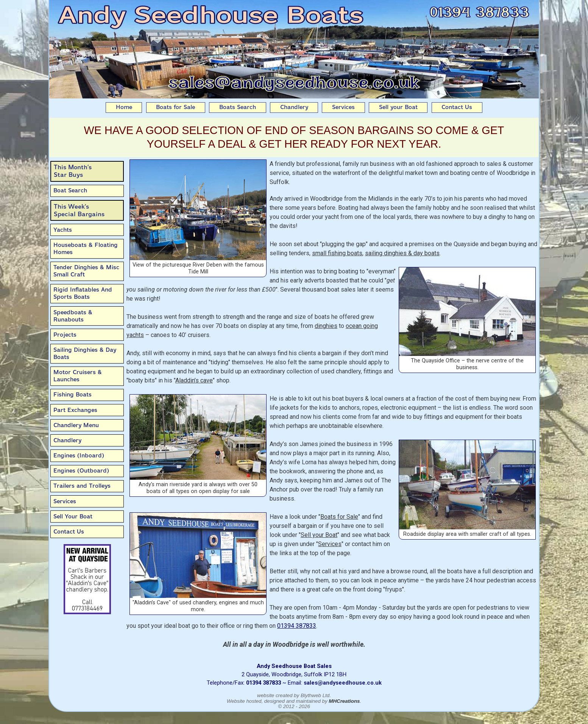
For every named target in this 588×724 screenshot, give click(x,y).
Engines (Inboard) (79, 456)
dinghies (326, 326)
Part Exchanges (75, 410)
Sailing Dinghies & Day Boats (85, 353)
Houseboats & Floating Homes (86, 249)
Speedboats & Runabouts (73, 316)
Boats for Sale (175, 107)
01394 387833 (297, 626)
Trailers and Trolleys (82, 486)
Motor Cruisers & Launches (78, 376)
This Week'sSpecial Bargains (79, 210)
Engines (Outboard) (81, 471)
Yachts (63, 230)
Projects (65, 335)
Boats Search (238, 107)
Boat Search (70, 190)
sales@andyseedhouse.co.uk (343, 683)
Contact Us (457, 107)
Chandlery (294, 107)
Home (124, 107)
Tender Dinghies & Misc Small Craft (86, 271)
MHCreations (344, 701)
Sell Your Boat (73, 516)
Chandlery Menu (76, 425)
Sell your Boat (398, 107)
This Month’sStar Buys (73, 171)
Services (343, 107)
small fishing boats (337, 253)
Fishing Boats (73, 395)
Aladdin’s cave (194, 380)
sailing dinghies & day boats (402, 253)
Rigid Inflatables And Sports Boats (83, 293)
